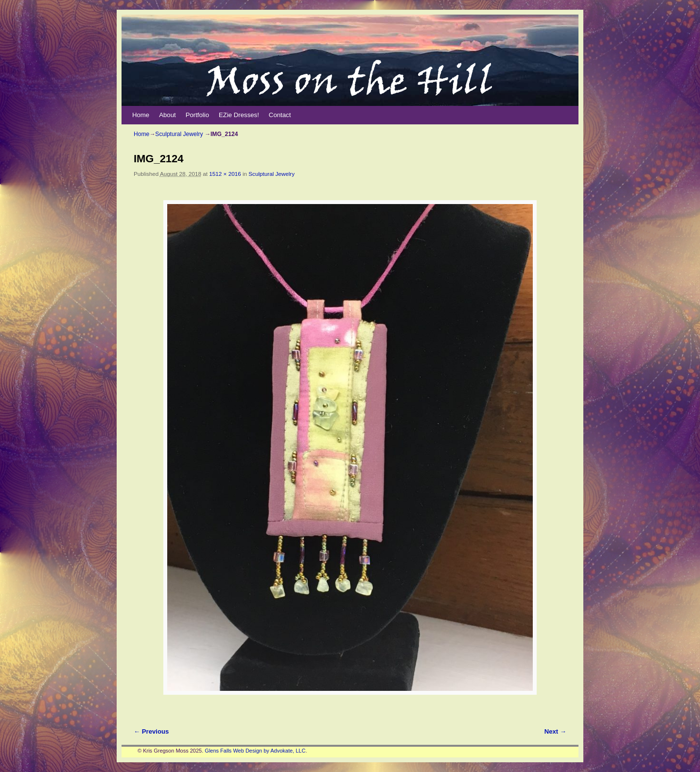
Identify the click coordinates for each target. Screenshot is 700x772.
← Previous (151, 731)
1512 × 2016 (225, 174)
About (167, 115)
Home (141, 115)
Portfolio (197, 115)
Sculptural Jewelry (179, 134)
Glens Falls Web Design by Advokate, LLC (255, 751)
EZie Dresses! (239, 115)
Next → (555, 731)
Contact (280, 115)
